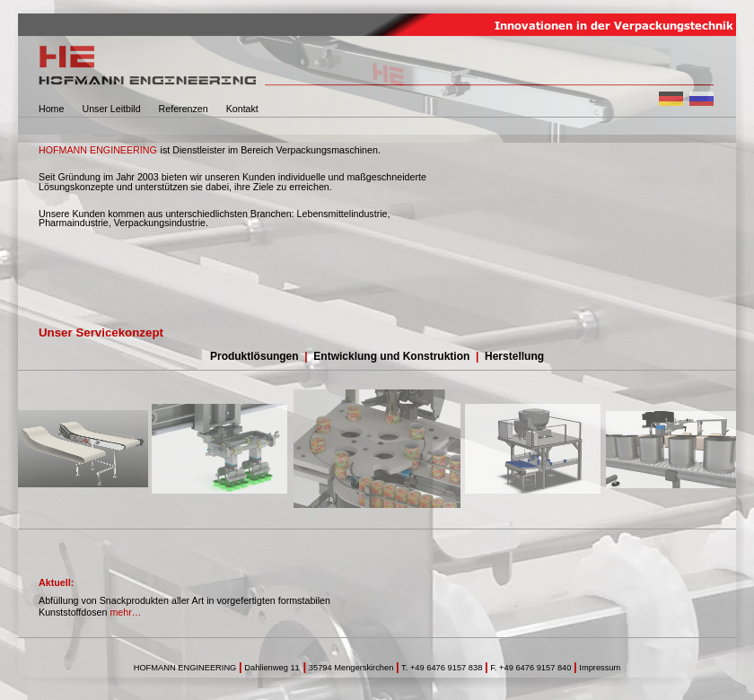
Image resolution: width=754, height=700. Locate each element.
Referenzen (184, 109)
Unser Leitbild (111, 109)
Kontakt (242, 109)
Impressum (600, 668)
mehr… (125, 612)
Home (51, 109)
